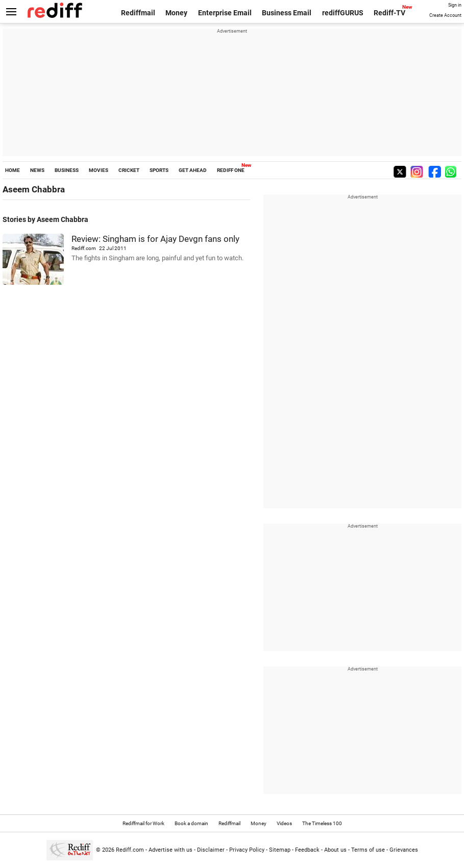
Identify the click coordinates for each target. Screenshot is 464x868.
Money (176, 13)
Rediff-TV (389, 13)
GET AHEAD (193, 170)
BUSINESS (67, 170)
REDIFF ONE (231, 170)
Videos (284, 823)
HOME (13, 170)
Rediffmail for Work (143, 823)
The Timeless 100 (322, 823)
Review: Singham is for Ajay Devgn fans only (155, 239)
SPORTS (159, 170)
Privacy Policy (247, 850)
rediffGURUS (343, 13)
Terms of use (368, 850)
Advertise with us (170, 850)
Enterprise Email (225, 13)
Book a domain (191, 823)
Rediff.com (130, 850)
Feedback (307, 850)
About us (335, 850)
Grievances (404, 850)
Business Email (287, 13)
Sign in (455, 5)
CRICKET (129, 170)
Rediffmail (138, 13)
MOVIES (99, 170)
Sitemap (280, 850)
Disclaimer (211, 850)
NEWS (37, 170)
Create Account (445, 15)
